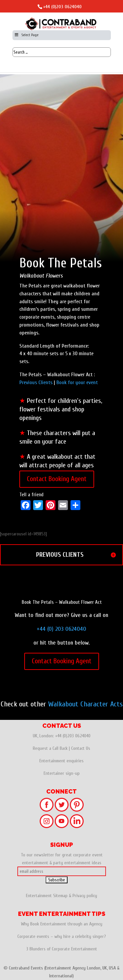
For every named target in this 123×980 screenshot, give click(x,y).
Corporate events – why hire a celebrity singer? (62, 936)
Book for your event (77, 382)
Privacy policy (85, 896)
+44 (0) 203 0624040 (61, 629)
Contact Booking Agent (57, 479)
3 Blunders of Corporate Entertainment (62, 949)
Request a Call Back (50, 748)
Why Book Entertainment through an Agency (62, 924)
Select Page (26, 35)
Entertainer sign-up (62, 773)
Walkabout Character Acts (85, 704)
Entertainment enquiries (61, 761)
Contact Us (81, 748)
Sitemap (60, 896)
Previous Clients (36, 382)
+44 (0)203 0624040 (62, 7)
